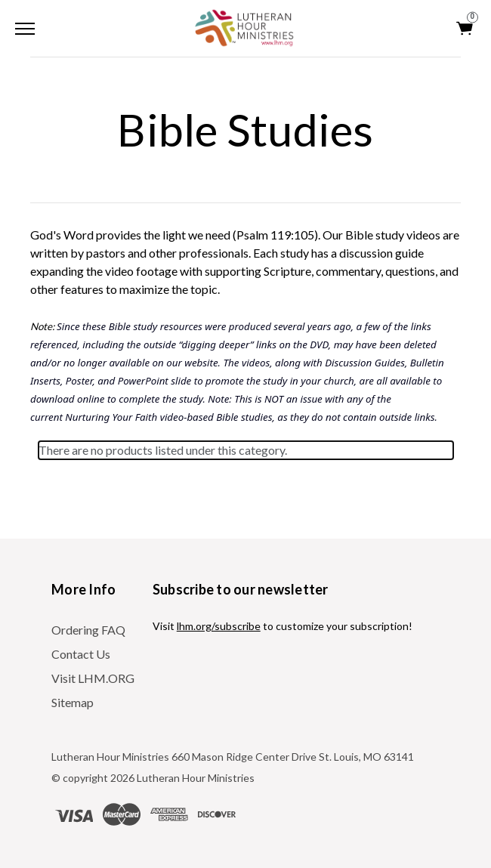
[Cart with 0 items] (465, 28)
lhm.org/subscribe (219, 626)
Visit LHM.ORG (93, 678)
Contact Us (81, 654)
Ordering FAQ (88, 630)
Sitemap (73, 702)
